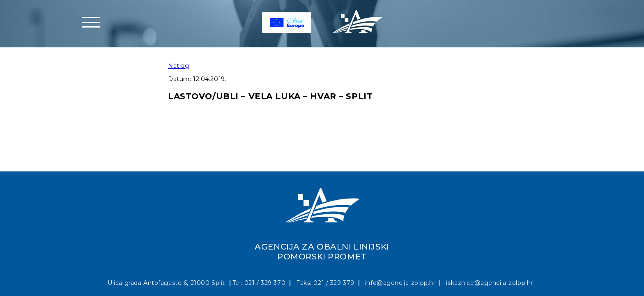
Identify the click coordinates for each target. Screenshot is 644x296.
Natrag (178, 66)
